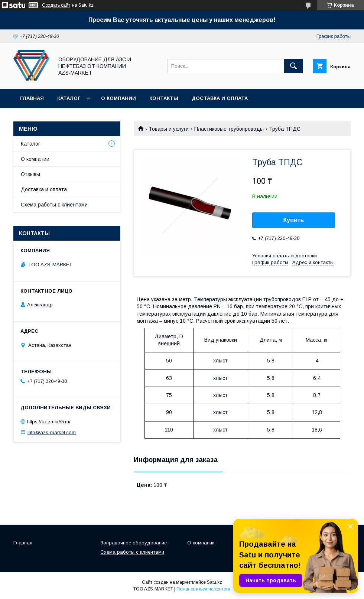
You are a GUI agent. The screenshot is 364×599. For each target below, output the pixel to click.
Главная (32, 98)
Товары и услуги (169, 129)
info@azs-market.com (52, 432)
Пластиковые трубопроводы (229, 129)
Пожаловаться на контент (204, 589)
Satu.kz (214, 582)
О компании (118, 98)
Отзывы (30, 174)
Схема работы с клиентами (54, 205)
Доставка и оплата (220, 98)
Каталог (69, 98)
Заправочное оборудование (134, 543)
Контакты (164, 98)
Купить (294, 220)
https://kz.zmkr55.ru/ (49, 422)
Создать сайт (56, 5)
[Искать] (293, 66)
